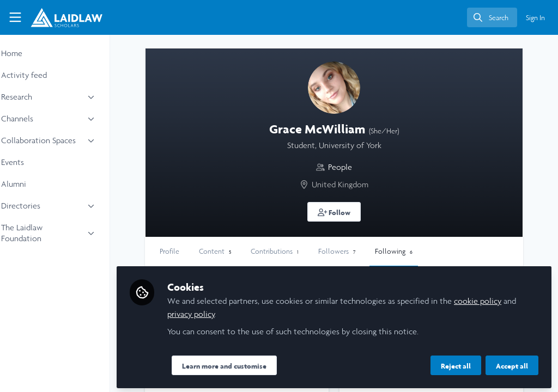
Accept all (512, 363)
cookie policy (507, 298)
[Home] (66, 17)
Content (244, 251)
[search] (492, 17)
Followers (366, 251)
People (355, 167)
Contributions (304, 251)
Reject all (456, 363)
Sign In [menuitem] (535, 18)
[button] (349, 212)
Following (423, 251)
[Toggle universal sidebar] (15, 17)
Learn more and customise (254, 363)
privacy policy (235, 311)
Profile (199, 251)
